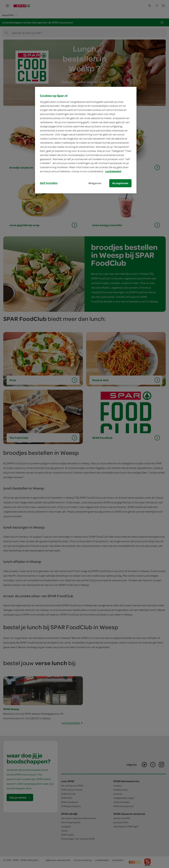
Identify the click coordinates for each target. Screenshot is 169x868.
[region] (86, 140)
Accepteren (120, 183)
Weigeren (95, 183)
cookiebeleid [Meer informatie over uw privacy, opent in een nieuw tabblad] (113, 171)
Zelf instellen (49, 183)
